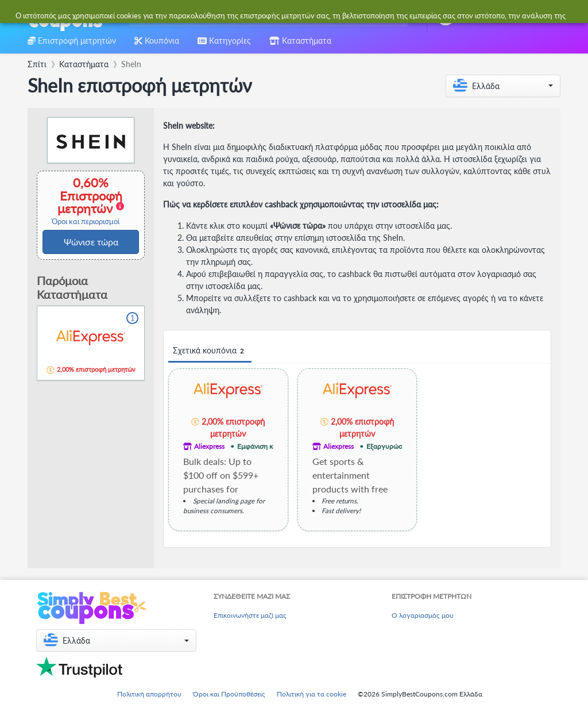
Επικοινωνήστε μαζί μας (250, 615)
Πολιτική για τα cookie (312, 694)
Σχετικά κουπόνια (210, 351)
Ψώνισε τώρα (91, 242)
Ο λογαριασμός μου (423, 615)
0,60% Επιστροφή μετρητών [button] (86, 201)
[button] (503, 86)
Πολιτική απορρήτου (149, 694)
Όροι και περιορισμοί (86, 222)
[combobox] (266, 16)
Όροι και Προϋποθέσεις (229, 694)
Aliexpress (209, 446)
